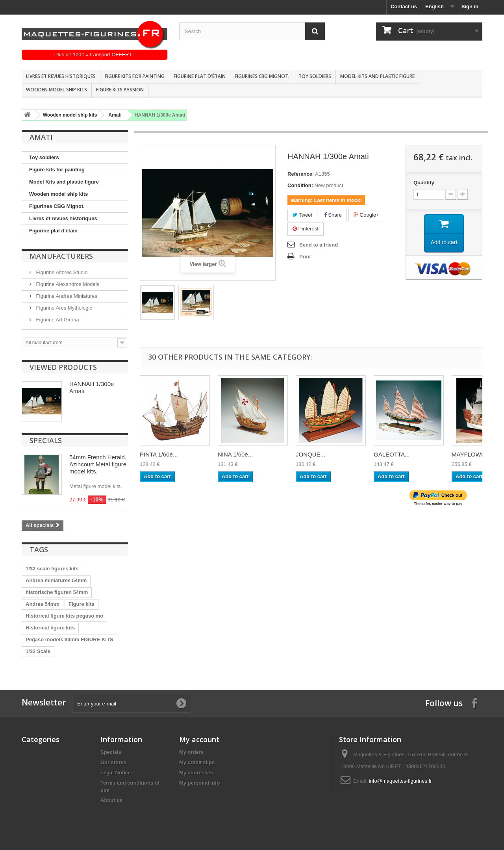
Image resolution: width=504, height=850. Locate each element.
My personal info (199, 783)
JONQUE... (310, 454)
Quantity (424, 183)
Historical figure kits (50, 628)
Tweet (302, 215)
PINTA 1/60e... (159, 454)
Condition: (300, 185)
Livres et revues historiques (61, 76)
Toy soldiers (315, 76)
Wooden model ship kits (57, 90)
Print (305, 257)
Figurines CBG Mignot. (262, 76)
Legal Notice (116, 773)
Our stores (113, 762)
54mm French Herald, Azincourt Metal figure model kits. (98, 464)
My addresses (196, 773)
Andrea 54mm (43, 604)
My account (199, 739)
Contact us (404, 6)
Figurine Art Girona (57, 320)
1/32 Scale (38, 651)
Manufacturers (61, 256)
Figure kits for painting (135, 76)
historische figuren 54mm (57, 592)
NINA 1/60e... (235, 454)
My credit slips (197, 762)
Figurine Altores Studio (61, 272)
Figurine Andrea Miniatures (66, 296)
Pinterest (306, 229)
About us (111, 800)
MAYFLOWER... (473, 454)
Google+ (366, 215)
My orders (191, 752)
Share (333, 215)
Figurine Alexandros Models (67, 284)
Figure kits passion (120, 90)
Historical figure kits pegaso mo (64, 616)
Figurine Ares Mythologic (63, 308)
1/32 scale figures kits (52, 569)
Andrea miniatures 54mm (56, 580)
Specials (46, 440)
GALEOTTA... (392, 454)
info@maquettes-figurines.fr (400, 781)
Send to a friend (319, 245)
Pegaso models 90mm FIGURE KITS (69, 639)
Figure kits (82, 604)
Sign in (470, 6)
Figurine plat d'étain (200, 76)
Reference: (301, 174)
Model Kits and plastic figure (377, 76)
